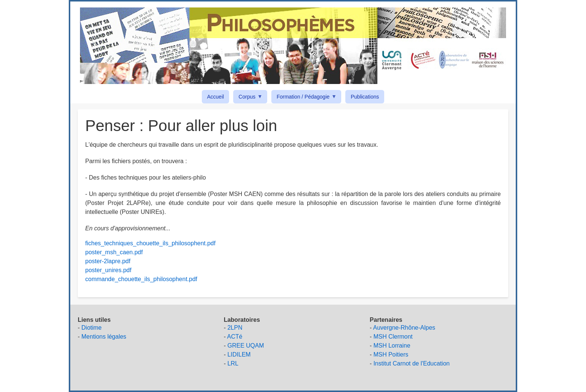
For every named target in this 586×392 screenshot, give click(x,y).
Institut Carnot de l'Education (411, 363)
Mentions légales (104, 337)
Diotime (92, 328)
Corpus (248, 98)
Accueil (215, 97)
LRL (233, 363)
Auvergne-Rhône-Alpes (404, 328)
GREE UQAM (246, 346)
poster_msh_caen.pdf (114, 252)
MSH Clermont (393, 337)
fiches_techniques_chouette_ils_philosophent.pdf (150, 243)
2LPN (235, 328)
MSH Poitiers (391, 354)
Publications (365, 97)
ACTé (235, 337)
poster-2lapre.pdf (108, 261)
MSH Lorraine (392, 346)
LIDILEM (239, 354)
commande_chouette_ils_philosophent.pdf (141, 279)
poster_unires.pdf (108, 270)
